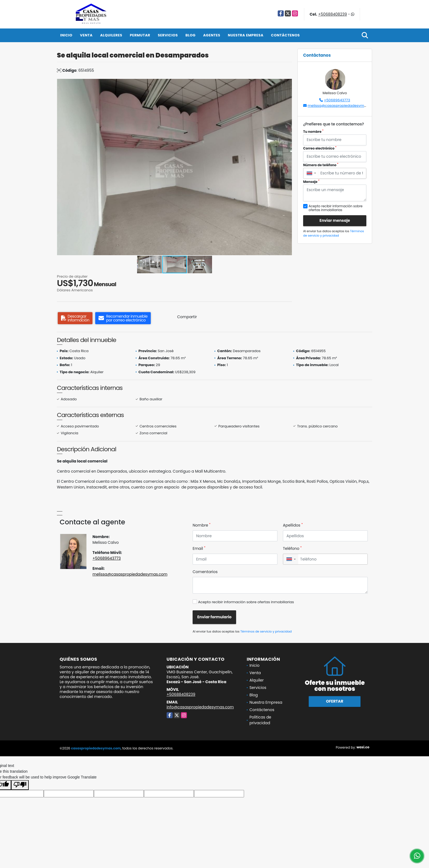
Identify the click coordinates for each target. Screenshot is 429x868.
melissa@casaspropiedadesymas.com (342, 106)
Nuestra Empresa (246, 35)
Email (199, 548)
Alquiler (257, 680)
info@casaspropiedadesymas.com (200, 707)
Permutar (140, 35)
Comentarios (205, 572)
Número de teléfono (321, 165)
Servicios (168, 35)
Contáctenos (285, 35)
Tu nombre (313, 132)
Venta (86, 35)
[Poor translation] (20, 785)
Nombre (202, 525)
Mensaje (311, 182)
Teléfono (292, 548)
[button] (287, 84)
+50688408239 (333, 14)
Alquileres (111, 35)
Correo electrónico (320, 148)
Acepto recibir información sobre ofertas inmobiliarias (246, 602)
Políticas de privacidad (260, 720)
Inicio (66, 35)
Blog (191, 35)
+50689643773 (337, 100)
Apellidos (293, 525)
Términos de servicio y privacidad (334, 233)
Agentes (212, 35)
